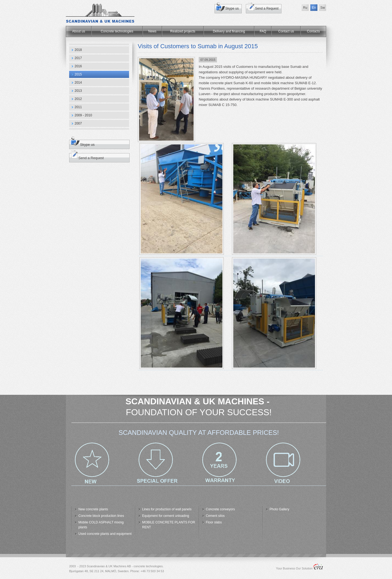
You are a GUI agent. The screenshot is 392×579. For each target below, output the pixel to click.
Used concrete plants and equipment (105, 534)
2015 (78, 74)
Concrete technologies (117, 31)
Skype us (232, 8)
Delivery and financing (229, 31)
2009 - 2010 (83, 115)
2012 (78, 99)
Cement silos (215, 516)
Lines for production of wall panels (167, 509)
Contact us (286, 31)
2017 (78, 58)
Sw (323, 8)
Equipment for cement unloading (166, 516)
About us (79, 31)
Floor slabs (214, 522)
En (314, 8)
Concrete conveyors (220, 509)
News (152, 31)
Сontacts (313, 31)
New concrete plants (93, 509)
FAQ (263, 31)
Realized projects (183, 31)
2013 (78, 91)
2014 (78, 83)
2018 (78, 50)
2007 (78, 123)
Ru (305, 8)
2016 (78, 66)
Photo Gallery (279, 509)
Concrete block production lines (101, 516)
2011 (78, 107)
